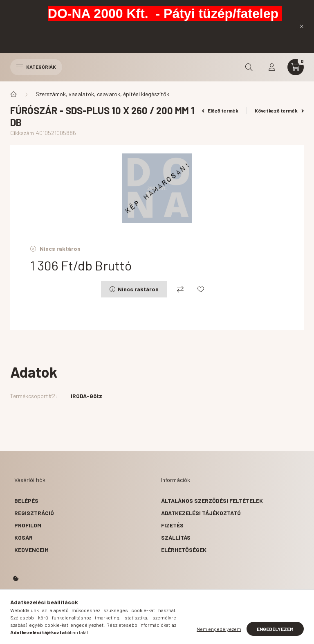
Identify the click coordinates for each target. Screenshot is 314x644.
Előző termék (220, 110)
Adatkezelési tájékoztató (201, 513)
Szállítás (176, 537)
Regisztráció (34, 513)
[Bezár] (302, 26)
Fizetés (172, 525)
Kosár (24, 537)
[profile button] (272, 67)
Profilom (28, 525)
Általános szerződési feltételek (212, 501)
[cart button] (296, 67)
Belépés (26, 501)
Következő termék (279, 110)
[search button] (249, 67)
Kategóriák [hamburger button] (36, 67)
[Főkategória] (13, 94)
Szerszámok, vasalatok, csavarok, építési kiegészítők (102, 94)
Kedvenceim (31, 550)
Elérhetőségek (184, 550)
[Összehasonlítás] (180, 289)
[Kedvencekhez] (201, 289)
